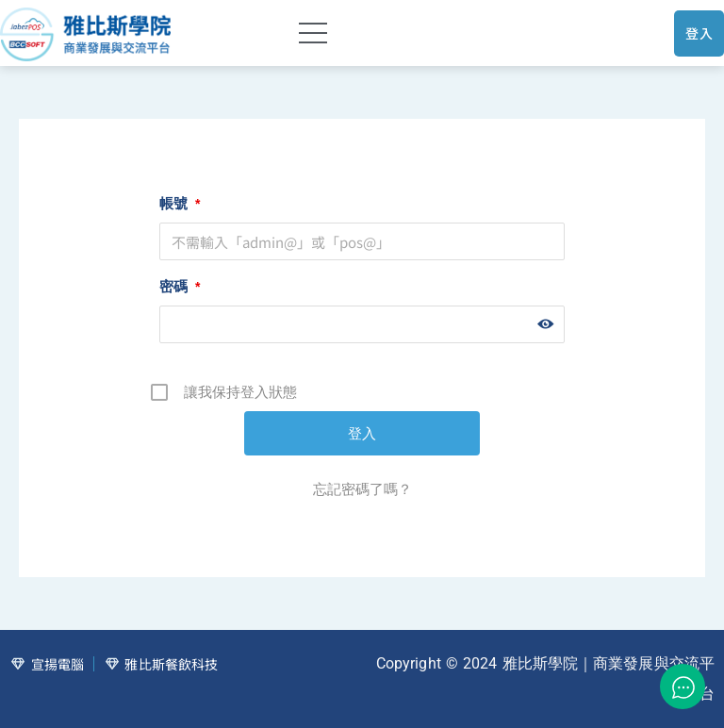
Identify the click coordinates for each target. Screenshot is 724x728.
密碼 (180, 286)
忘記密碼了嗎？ (362, 489)
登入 (699, 33)
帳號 (180, 203)
